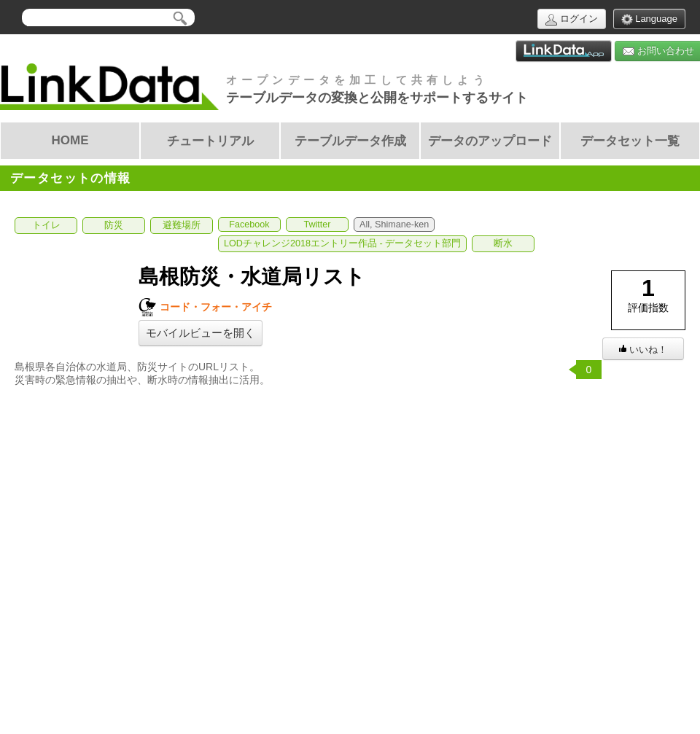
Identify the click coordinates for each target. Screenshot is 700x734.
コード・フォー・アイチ (205, 307)
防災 (114, 225)
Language (649, 19)
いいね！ (643, 350)
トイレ (46, 225)
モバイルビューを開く (201, 333)
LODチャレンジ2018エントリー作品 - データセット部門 (342, 243)
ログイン (572, 19)
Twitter (317, 225)
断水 (503, 243)
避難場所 (182, 225)
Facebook (249, 225)
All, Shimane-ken (394, 225)
